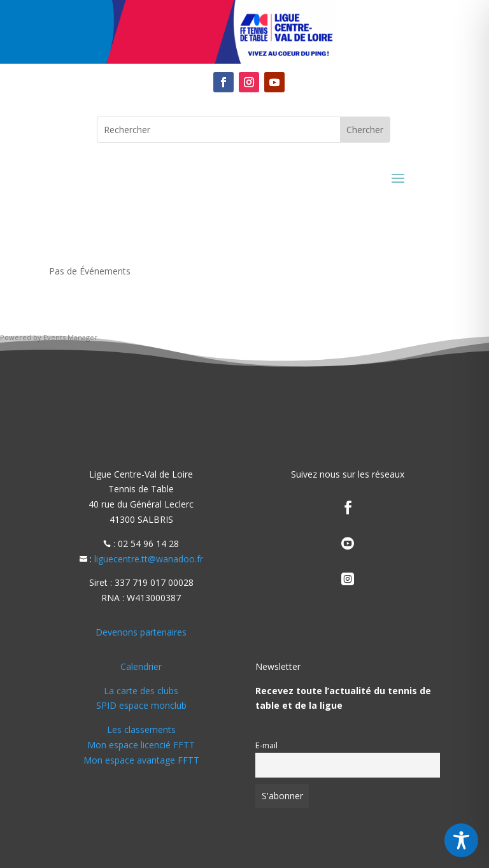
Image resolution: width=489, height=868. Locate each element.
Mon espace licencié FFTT (141, 745)
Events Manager (70, 337)
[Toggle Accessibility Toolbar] (461, 840)
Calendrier (141, 666)
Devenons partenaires (141, 632)
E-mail (266, 745)
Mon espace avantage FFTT (141, 760)
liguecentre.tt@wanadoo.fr (149, 559)
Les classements (141, 729)
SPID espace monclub (141, 705)
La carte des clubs (141, 691)
